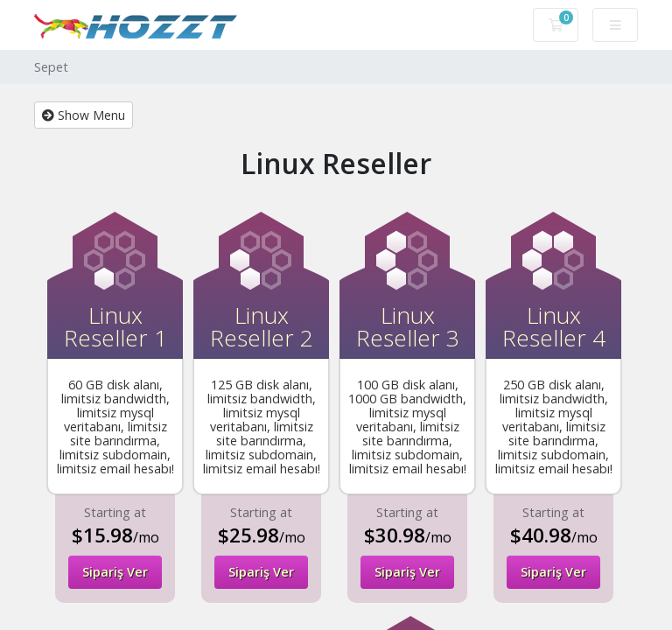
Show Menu (84, 115)
